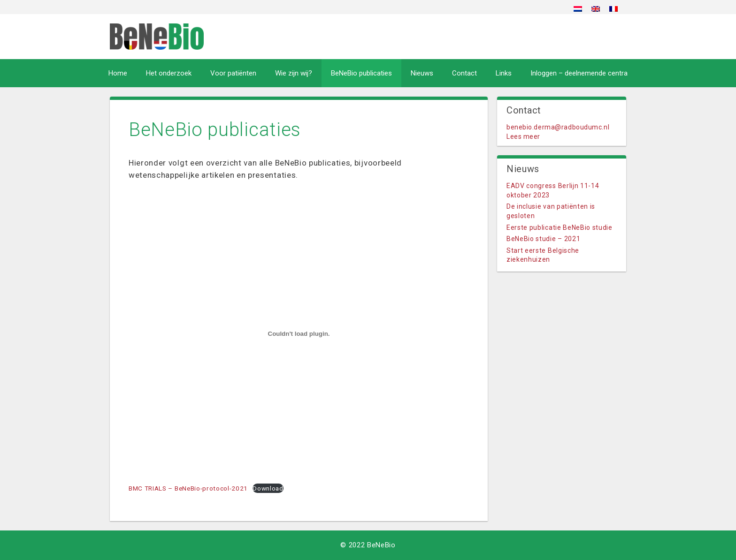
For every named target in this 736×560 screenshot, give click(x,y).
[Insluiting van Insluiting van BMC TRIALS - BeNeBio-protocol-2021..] (299, 334)
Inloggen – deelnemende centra (579, 73)
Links (504, 73)
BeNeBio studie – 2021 (543, 239)
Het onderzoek (169, 73)
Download (268, 488)
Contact (464, 73)
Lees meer (523, 136)
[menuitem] (578, 9)
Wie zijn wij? (294, 73)
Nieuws (422, 73)
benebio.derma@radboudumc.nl (558, 127)
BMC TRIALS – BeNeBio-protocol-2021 (188, 488)
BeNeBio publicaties (361, 73)
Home (118, 73)
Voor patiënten (233, 73)
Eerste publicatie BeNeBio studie (560, 227)
